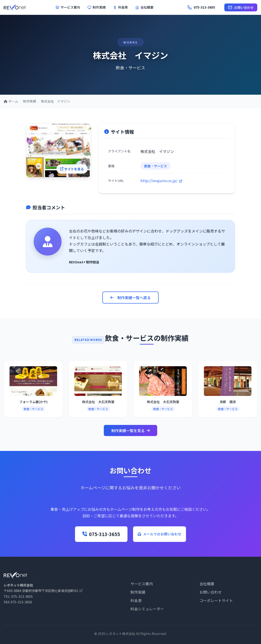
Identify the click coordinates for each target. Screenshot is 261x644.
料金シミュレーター (147, 609)
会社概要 (144, 7)
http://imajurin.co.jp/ (161, 181)
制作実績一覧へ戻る (130, 298)
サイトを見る (75, 171)
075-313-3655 (91, 534)
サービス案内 (68, 7)
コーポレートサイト (216, 600)
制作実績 (97, 7)
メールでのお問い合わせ (160, 534)
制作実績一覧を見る (130, 430)
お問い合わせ (241, 7)
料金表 (121, 7)
